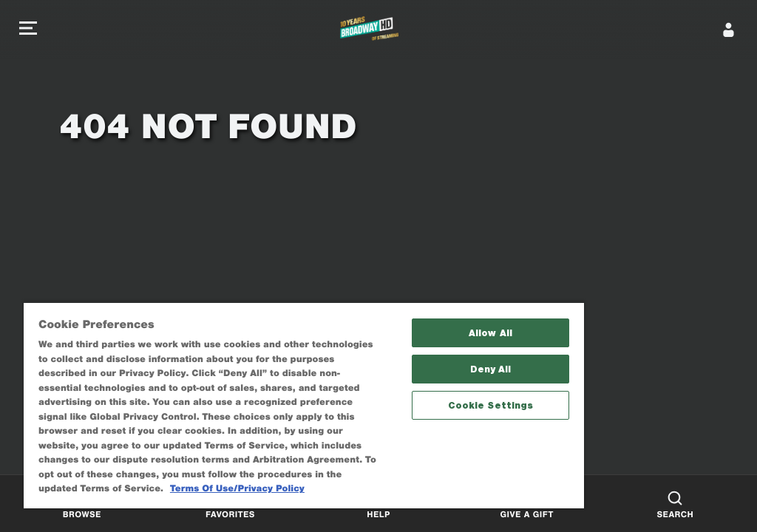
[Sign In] (729, 30)
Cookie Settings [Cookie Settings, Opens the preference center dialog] (491, 405)
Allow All (490, 333)
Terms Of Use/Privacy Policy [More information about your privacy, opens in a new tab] (237, 489)
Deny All (491, 369)
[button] (28, 30)
